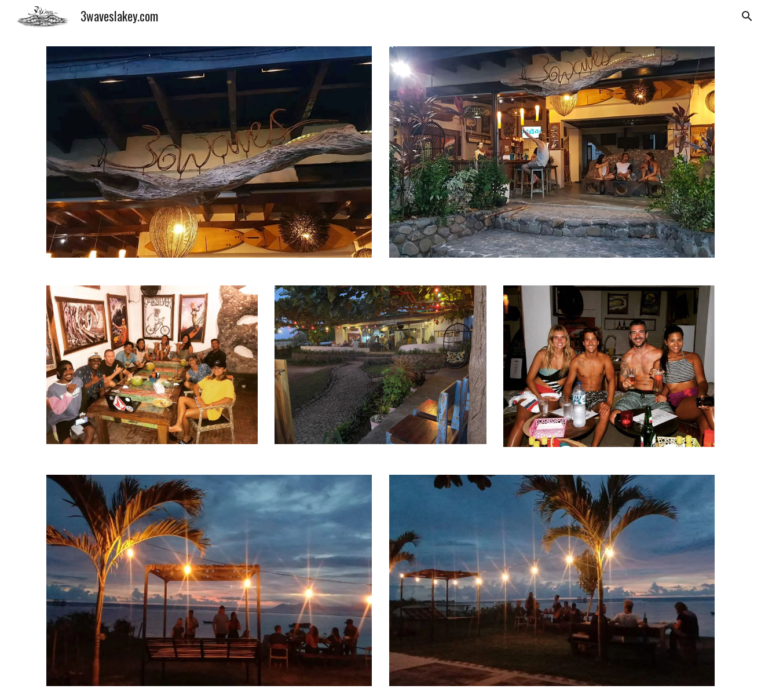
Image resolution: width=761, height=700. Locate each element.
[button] (747, 16)
